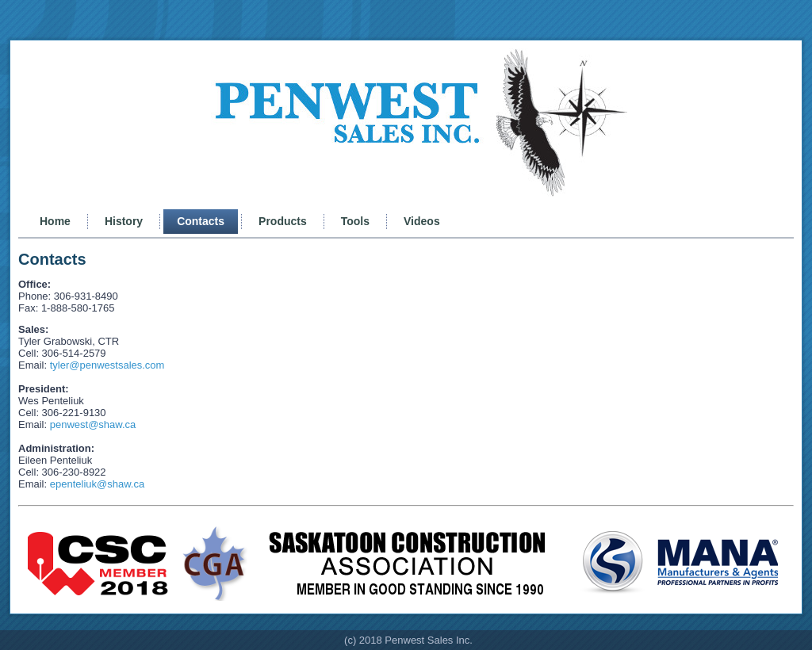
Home (55, 221)
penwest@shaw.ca (93, 424)
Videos (422, 221)
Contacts (201, 221)
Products (283, 221)
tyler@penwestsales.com (107, 365)
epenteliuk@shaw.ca (97, 484)
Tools (355, 221)
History (124, 221)
